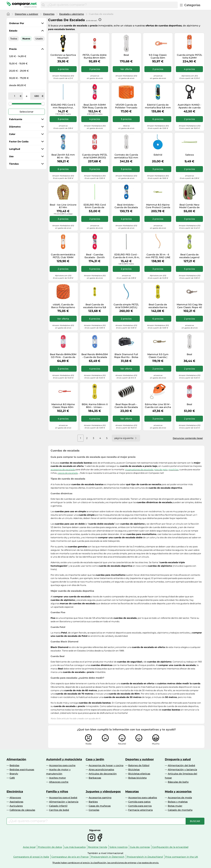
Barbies (93, 802)
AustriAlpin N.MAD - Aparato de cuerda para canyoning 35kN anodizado (189, 106)
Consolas (94, 810)
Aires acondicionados (101, 770)
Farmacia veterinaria (140, 810)
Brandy (14, 774)
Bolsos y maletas (178, 802)
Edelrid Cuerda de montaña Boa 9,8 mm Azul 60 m (158, 106)
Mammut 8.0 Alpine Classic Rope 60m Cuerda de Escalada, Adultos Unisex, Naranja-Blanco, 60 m (63, 406)
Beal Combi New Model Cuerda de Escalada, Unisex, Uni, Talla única (189, 206)
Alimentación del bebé (181, 765)
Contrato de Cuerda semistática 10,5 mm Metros (126, 156)
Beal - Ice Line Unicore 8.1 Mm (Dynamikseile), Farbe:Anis (63, 206)
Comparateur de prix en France (70, 857)
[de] (15, 96)
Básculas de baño (178, 782)
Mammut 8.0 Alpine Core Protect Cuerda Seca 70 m (158, 206)
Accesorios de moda (180, 798)
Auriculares (16, 806)
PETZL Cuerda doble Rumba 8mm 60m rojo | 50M (95, 56)
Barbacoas (95, 778)
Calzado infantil (58, 806)
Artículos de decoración (103, 774)
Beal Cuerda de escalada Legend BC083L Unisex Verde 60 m (189, 256)
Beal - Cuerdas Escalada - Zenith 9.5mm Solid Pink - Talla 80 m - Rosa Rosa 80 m (95, 256)
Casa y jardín (95, 759)
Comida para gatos (139, 802)
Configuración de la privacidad (170, 847)
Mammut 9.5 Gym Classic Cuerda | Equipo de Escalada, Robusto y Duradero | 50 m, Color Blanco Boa (158, 356)
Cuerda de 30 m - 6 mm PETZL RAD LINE (158, 256)
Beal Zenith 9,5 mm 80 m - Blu (63, 156)
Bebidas (14, 765)
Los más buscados (75, 847)
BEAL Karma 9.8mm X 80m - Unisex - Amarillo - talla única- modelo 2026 (95, 406)
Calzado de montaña (180, 810)
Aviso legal (29, 847)
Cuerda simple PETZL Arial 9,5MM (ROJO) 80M (95, 156)
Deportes (49, 14)
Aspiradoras (16, 802)
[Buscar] (43, 5)
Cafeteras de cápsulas (22, 810)
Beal (189, 354)
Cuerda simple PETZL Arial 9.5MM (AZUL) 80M (126, 306)
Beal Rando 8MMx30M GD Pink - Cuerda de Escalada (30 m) (63, 356)
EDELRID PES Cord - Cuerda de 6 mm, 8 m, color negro (126, 256)
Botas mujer (175, 806)
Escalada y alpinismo (72, 14)
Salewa (189, 155)
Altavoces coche (59, 782)
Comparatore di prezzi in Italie (31, 857)
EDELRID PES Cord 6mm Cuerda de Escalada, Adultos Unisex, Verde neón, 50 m (95, 206)
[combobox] (112, 5)
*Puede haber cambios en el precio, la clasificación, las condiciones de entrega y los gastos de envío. (106, 863)
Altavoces (15, 798)
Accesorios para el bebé (63, 798)
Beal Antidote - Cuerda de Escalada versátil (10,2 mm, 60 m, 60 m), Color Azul (126, 206)
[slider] (10, 104)
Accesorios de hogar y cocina (106, 765)
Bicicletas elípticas (139, 774)
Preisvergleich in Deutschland (145, 857)
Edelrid (158, 155)
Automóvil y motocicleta (64, 759)
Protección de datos (50, 847)
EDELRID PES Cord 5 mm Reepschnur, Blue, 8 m (63, 106)
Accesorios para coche (62, 765)
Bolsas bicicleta (137, 778)
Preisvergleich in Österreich (108, 857)
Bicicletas (134, 770)
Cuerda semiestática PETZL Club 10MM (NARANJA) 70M (63, 256)
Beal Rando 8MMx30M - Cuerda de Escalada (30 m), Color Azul (95, 356)
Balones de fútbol (139, 765)
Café (12, 778)
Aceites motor (58, 778)
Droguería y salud (178, 759)
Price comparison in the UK (182, 857)
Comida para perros (140, 806)
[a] (37, 96)
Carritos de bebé (59, 810)
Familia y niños (57, 791)
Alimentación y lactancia (182, 770)
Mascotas (132, 791)
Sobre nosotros (119, 847)
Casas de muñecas (100, 806)
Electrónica (15, 791)
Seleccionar (27, 112)
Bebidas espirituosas (22, 770)
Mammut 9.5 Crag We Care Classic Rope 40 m (189, 306)
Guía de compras (140, 847)
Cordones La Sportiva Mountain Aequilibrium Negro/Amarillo (63, 56)
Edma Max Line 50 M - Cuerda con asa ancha (158, 406)
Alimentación (16, 759)
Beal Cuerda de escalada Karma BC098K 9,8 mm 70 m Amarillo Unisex (158, 306)
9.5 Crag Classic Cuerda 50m (158, 56)
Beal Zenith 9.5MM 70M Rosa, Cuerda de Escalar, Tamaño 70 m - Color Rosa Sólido (95, 106)
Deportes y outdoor (27, 14)
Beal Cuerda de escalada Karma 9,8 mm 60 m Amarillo (95, 306)
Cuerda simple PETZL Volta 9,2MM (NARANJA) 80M (189, 56)
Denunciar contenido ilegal (188, 438)
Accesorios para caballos (143, 798)
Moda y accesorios (178, 791)
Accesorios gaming (100, 798)
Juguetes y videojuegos (103, 791)
